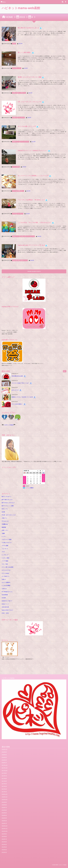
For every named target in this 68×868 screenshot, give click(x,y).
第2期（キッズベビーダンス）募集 (30, 77)
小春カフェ (4, 518)
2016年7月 (4, 808)
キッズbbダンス (22, 93)
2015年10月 (5, 831)
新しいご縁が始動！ (25, 52)
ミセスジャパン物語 (7, 540)
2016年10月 (5, 800)
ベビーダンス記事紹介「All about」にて (31, 200)
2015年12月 (5, 826)
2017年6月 (4, 779)
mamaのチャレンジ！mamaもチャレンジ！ (33, 151)
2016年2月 (4, 821)
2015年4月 (4, 847)
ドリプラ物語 (5, 561)
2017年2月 (4, 789)
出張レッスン (5, 530)
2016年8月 (4, 805)
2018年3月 (4, 757)
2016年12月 (5, 794)
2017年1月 (4, 792)
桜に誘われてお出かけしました (29, 28)
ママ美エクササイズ (7, 543)
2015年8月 (4, 837)
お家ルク (4, 579)
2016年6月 (4, 810)
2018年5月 (4, 755)
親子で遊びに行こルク (7, 500)
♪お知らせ (15, 93)
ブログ (14, 44)
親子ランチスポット (7, 497)
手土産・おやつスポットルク (9, 515)
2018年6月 (4, 752)
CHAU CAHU (5, 613)
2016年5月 (4, 813)
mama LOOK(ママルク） (8, 610)
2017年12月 (5, 765)
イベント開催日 (30, 488)
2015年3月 (4, 850)
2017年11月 (5, 768)
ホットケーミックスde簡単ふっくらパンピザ (33, 176)
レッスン (19, 68)
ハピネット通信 (5, 558)
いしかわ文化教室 (6, 586)
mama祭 (4, 598)
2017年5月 (4, 781)
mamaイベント (16, 142)
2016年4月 (4, 815)
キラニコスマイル (25, 142)
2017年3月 (4, 786)
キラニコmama (16, 167)
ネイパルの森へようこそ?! (27, 126)
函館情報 (4, 527)
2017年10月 (5, 771)
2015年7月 (4, 839)
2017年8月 (4, 773)
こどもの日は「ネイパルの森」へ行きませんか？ (35, 222)
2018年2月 (4, 760)
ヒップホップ (5, 555)
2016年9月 (4, 802)
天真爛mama (20, 191)
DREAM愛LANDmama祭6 (17, 376)
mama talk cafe (16, 260)
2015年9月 (4, 834)
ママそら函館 (5, 546)
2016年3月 (4, 818)
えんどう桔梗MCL (6, 582)
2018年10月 (5, 750)
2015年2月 (4, 852)
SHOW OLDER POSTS (34, 271)
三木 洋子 (20, 44)
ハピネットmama (9, 425)
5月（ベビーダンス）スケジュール (30, 102)
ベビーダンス (21, 117)
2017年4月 (4, 784)
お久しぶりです (15, 390)
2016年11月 (5, 797)
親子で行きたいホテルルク (8, 503)
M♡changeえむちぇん (7, 592)
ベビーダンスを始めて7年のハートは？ (20, 383)
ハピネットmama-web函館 (21, 8)
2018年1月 (4, 763)
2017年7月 (4, 776)
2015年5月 (4, 845)
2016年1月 (4, 823)
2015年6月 (4, 842)
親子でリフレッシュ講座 (8, 506)
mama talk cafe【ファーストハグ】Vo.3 (31, 245)
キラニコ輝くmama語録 (7, 567)
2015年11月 (5, 829)
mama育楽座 (5, 595)
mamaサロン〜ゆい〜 (7, 601)
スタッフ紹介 (5, 564)
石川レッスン (5, 509)
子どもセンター (5, 521)
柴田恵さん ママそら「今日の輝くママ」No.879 (22, 397)
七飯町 (3, 533)
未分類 (3, 512)
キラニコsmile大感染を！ (17, 404)
